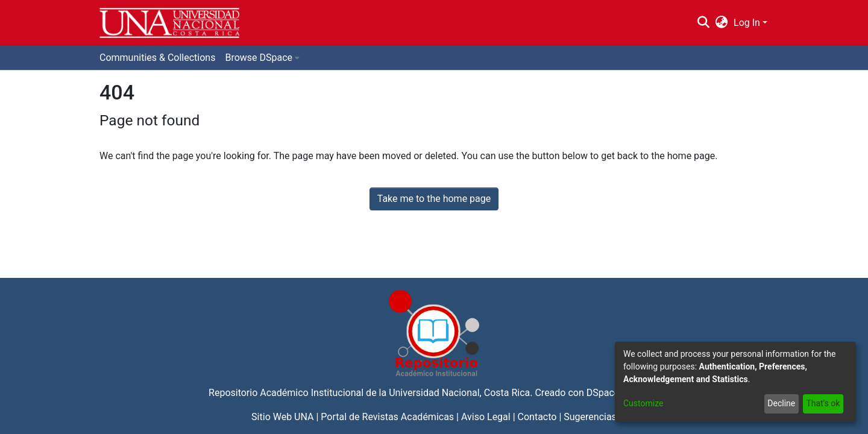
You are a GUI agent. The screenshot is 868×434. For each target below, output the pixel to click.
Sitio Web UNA (282, 417)
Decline (781, 403)
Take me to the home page (434, 199)
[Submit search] (703, 23)
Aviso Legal (486, 417)
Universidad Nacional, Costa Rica (459, 393)
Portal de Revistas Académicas (387, 417)
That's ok (823, 403)
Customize (643, 403)
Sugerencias (590, 417)
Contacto (537, 417)
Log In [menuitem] (747, 23)
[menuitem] (722, 23)
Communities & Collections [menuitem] (157, 58)
